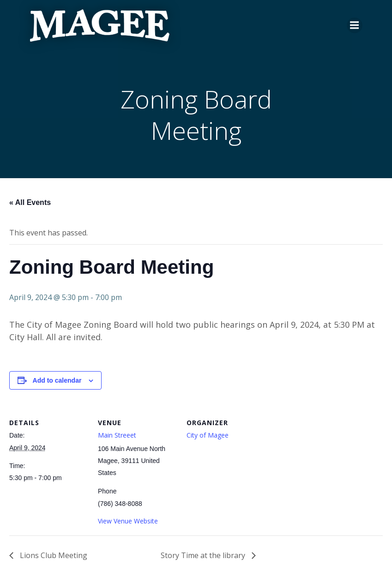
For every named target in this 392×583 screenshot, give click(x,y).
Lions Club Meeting (53, 555)
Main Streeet (117, 435)
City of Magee (208, 435)
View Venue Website (128, 521)
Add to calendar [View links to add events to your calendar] (57, 380)
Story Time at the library (204, 555)
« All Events (30, 202)
